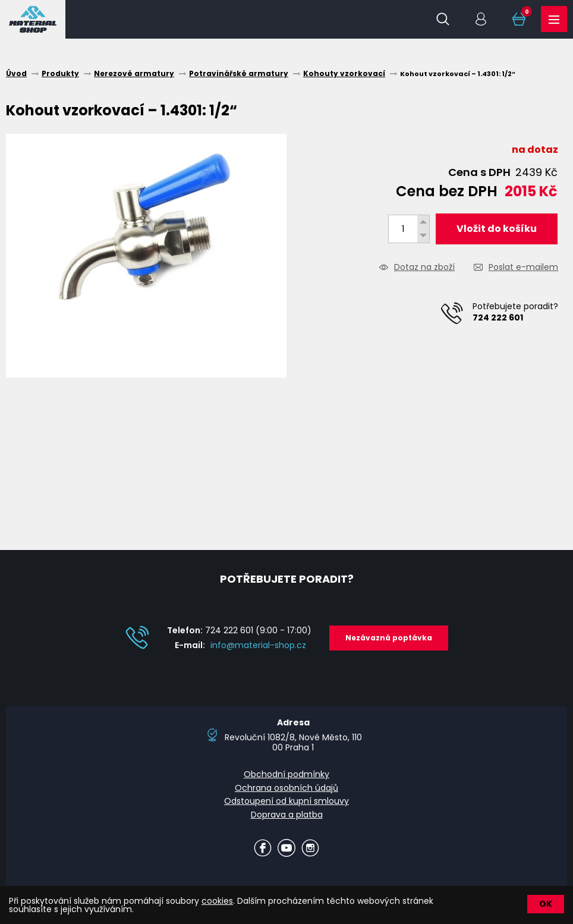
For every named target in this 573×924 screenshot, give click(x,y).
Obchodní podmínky (286, 774)
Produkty (554, 20)
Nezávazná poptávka (389, 638)
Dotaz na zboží (424, 268)
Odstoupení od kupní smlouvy (286, 801)
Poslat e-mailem (523, 268)
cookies (217, 901)
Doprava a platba (287, 815)
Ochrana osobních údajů (286, 788)
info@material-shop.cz (258, 645)
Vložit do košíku (497, 229)
